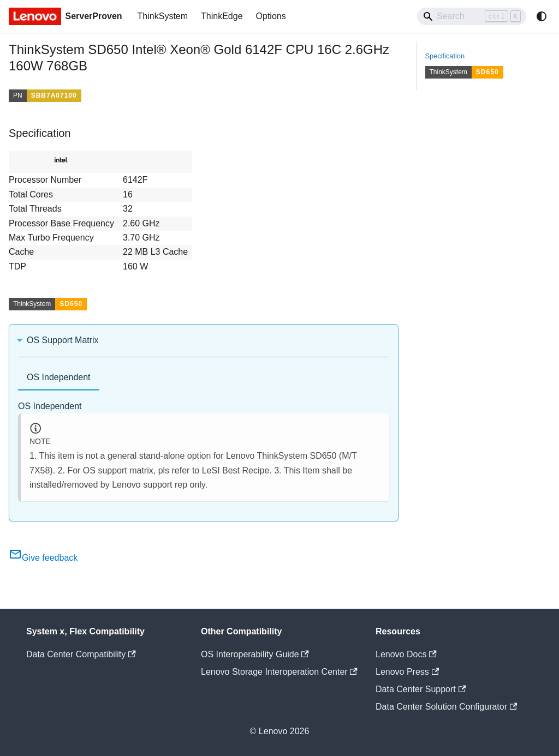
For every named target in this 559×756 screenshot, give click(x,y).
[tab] (59, 378)
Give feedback (43, 558)
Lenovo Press (407, 672)
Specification (445, 56)
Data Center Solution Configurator (446, 707)
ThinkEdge (222, 16)
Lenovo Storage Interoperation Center (279, 672)
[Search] (472, 16)
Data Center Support (421, 689)
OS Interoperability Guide (255, 654)
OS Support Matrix (63, 340)
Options (271, 16)
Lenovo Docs (406, 654)
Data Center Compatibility (81, 654)
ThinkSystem (163, 16)
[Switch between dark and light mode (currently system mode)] (542, 16)
